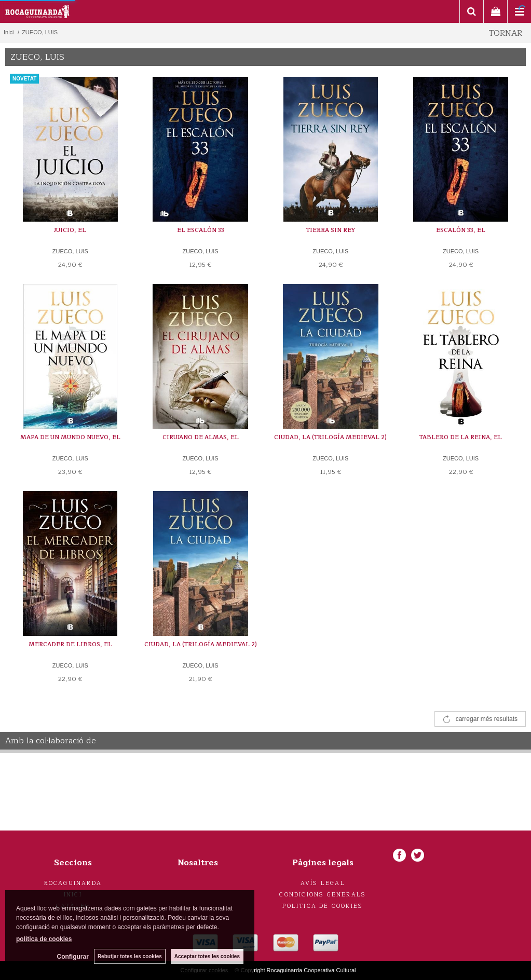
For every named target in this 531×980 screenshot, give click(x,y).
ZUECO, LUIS (70, 251)
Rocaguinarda (73, 883)
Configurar (73, 957)
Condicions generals (323, 895)
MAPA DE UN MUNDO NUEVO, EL (70, 437)
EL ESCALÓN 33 (201, 230)
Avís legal (323, 883)
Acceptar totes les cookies (207, 956)
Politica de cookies (323, 906)
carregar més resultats (487, 719)
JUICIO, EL (70, 230)
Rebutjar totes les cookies (130, 956)
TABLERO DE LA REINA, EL (461, 437)
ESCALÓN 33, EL (461, 230)
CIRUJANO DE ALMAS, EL (201, 437)
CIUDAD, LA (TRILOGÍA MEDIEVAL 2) (330, 437)
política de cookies (44, 939)
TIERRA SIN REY (331, 230)
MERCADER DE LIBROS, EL (70, 644)
